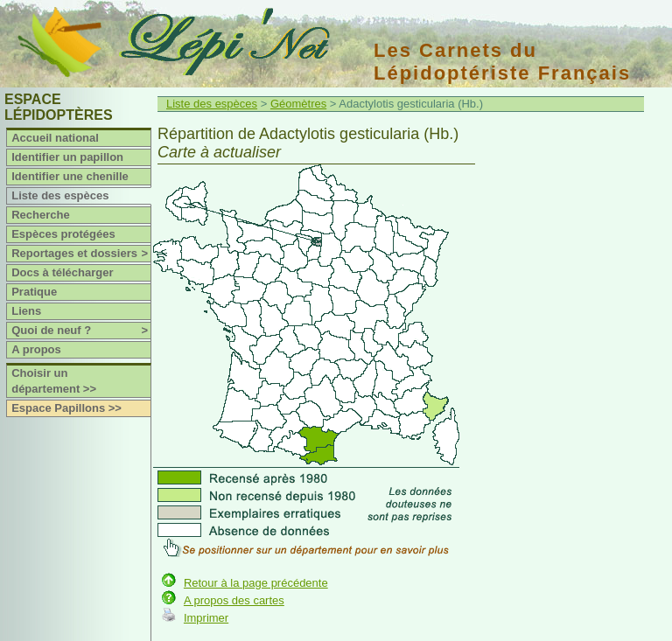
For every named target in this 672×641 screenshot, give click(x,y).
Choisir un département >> (54, 381)
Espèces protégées (63, 234)
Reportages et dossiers (81, 254)
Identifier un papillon (67, 157)
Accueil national (55, 138)
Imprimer (206, 618)
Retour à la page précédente (256, 583)
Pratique (34, 292)
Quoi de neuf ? (81, 331)
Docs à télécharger (62, 272)
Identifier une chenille (70, 176)
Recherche (40, 215)
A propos (36, 349)
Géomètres (298, 104)
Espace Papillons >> (66, 408)
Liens (26, 311)
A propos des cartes (234, 600)
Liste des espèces (60, 195)
